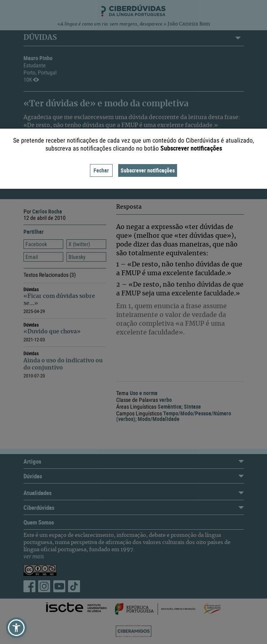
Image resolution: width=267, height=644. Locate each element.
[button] (16, 628)
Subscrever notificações (148, 170)
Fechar (101, 170)
